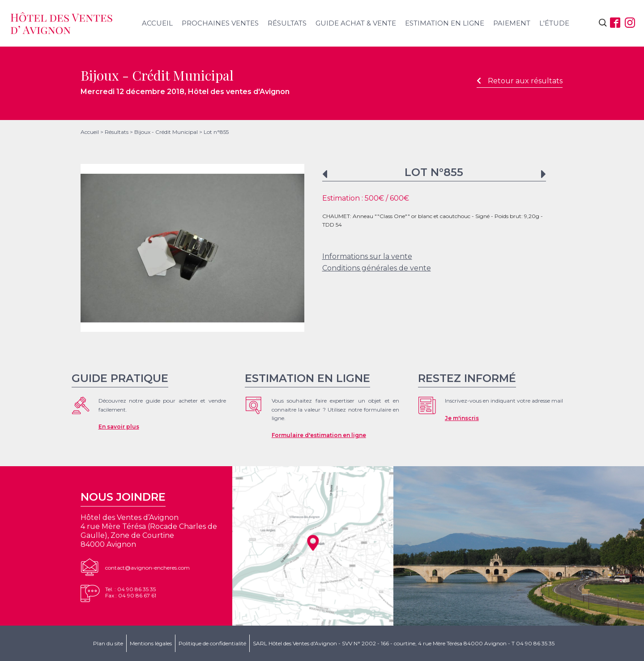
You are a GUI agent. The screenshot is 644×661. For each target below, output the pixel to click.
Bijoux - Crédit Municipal (166, 132)
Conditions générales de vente (377, 268)
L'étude (554, 23)
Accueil (157, 23)
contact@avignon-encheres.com (147, 568)
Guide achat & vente (356, 23)
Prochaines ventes (220, 23)
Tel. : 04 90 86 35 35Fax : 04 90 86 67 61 (131, 592)
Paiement (512, 23)
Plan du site (108, 643)
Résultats (287, 23)
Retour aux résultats (520, 81)
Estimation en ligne (445, 23)
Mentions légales (151, 643)
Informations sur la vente (367, 256)
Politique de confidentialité (212, 643)
